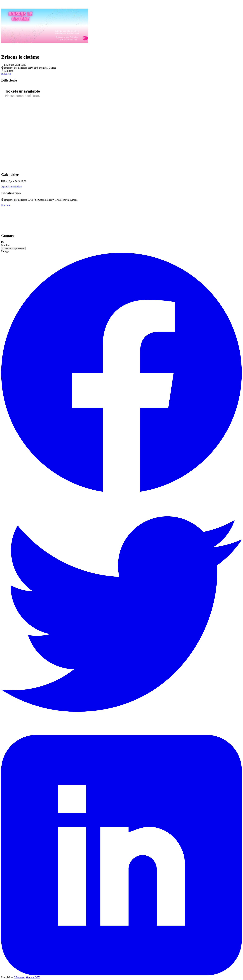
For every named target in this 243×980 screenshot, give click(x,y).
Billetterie (6, 74)
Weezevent (20, 977)
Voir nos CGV (33, 977)
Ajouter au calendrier (12, 187)
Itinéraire (6, 205)
